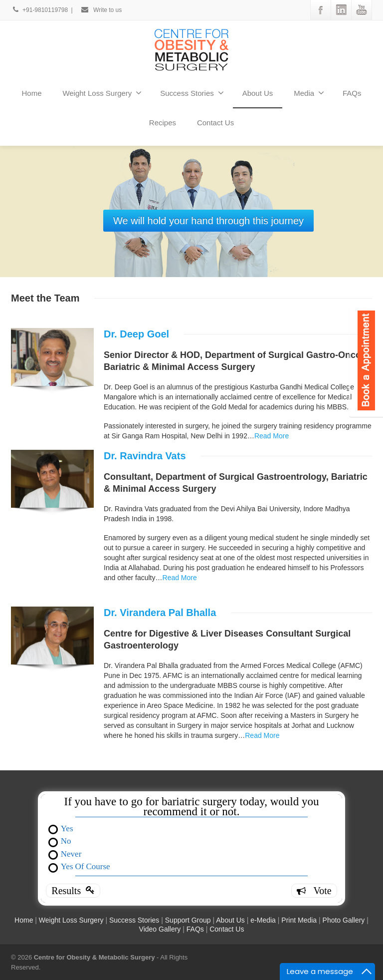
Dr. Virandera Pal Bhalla (160, 613)
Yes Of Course (86, 866)
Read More (272, 436)
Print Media (299, 920)
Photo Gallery (344, 920)
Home (31, 93)
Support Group (189, 920)
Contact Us (215, 123)
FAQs (352, 93)
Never (71, 853)
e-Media (263, 920)
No (66, 840)
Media (309, 93)
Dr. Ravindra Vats (145, 456)
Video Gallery (160, 929)
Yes (67, 828)
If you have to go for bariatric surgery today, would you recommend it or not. (192, 807)
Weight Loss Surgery (102, 93)
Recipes (163, 123)
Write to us (101, 10)
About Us (258, 93)
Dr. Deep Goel (136, 334)
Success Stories (192, 93)
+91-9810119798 (40, 10)
